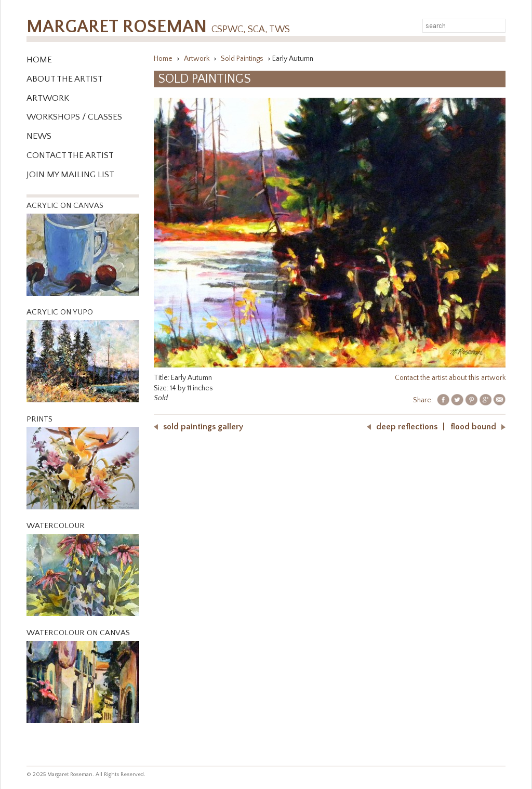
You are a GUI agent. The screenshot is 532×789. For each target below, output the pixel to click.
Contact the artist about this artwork (450, 378)
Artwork (48, 98)
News (39, 136)
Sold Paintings (243, 59)
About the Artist (65, 79)
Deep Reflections (407, 427)
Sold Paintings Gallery (203, 427)
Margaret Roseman (158, 27)
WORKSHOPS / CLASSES (74, 117)
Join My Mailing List (70, 175)
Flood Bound (473, 427)
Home (39, 60)
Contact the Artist (70, 155)
